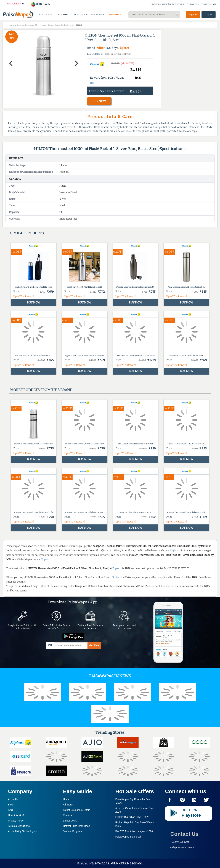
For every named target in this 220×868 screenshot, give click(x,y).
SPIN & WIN (40, 4)
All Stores (68, 805)
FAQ (10, 810)
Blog (10, 805)
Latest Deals (70, 821)
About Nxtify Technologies (22, 831)
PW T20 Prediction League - (134, 831)
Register (193, 15)
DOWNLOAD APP (209, 4)
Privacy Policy (16, 821)
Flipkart (124, 48)
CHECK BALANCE (159, 4)
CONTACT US (193, 4)
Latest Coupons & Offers (77, 810)
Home (66, 799)
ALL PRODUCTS (45, 15)
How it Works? (16, 815)
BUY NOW (99, 101)
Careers (67, 815)
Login (209, 15)
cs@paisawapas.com (182, 847)
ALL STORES (63, 15)
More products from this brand (41, 390)
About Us (13, 799)
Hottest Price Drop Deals (77, 826)
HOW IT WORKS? (177, 4)
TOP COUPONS (98, 15)
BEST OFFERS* (115, 15)
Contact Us (184, 834)
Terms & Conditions (19, 826)
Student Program (72, 831)
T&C (92, 83)
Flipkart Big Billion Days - (132, 817)
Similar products (27, 233)
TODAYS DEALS (80, 15)
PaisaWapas (99, 863)
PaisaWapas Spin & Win (129, 837)
